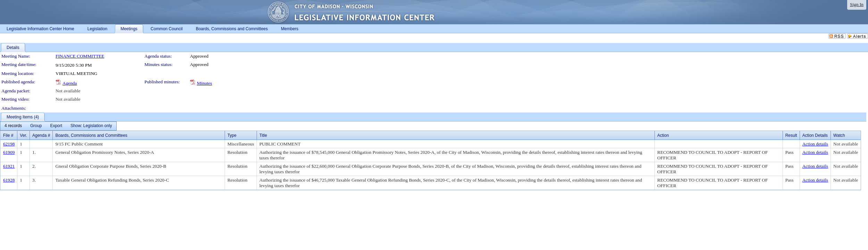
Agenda (70, 83)
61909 (9, 152)
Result (791, 135)
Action (663, 135)
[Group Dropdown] (36, 126)
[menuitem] (13, 126)
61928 (9, 180)
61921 (9, 166)
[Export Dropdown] (56, 126)
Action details (815, 144)
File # (8, 135)
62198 (9, 144)
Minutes (205, 83)
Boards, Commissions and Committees (91, 135)
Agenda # (41, 135)
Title (263, 135)
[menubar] (58, 126)
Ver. (23, 135)
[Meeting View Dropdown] (91, 126)
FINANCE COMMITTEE (80, 56)
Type (232, 135)
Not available (68, 91)
